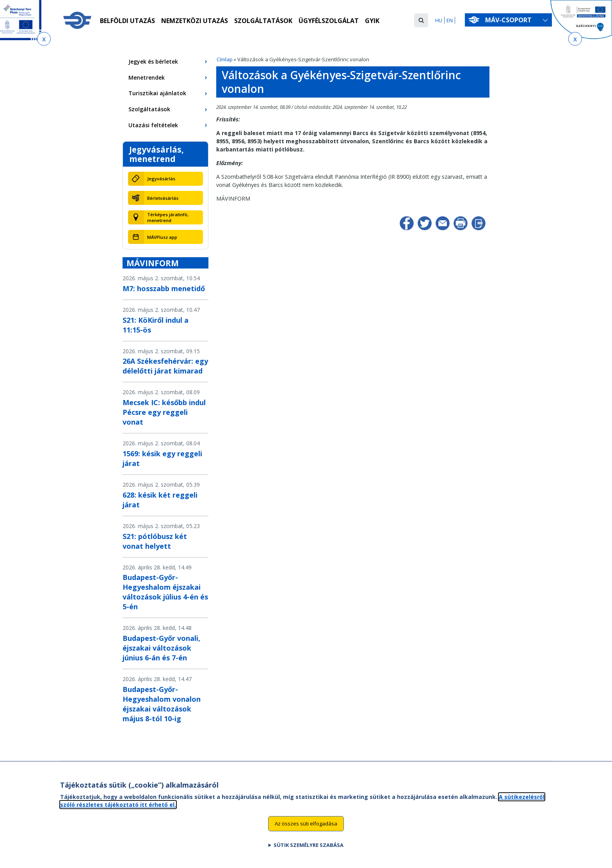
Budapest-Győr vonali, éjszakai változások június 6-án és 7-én (161, 648)
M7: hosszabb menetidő (164, 288)
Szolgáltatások (263, 21)
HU (439, 20)
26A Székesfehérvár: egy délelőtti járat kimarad (165, 366)
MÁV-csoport (510, 20)
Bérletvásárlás (163, 198)
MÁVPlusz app (162, 237)
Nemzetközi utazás (195, 21)
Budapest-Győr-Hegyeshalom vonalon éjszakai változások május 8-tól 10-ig (162, 704)
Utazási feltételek (153, 125)
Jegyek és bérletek (153, 61)
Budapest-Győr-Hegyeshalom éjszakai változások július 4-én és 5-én (165, 592)
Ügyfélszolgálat (329, 21)
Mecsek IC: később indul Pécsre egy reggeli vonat (164, 412)
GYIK (372, 21)
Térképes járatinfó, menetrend (168, 217)
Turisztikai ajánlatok (157, 93)
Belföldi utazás (127, 21)
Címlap (225, 59)
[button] (421, 20)
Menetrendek (147, 77)
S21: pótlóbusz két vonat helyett (155, 541)
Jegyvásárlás (161, 179)
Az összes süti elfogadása (306, 827)
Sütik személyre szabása (309, 848)
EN (450, 20)
